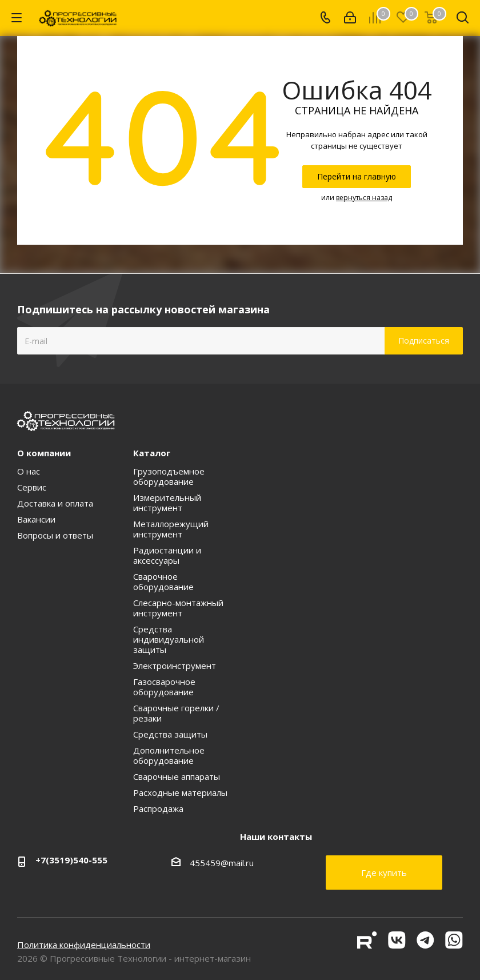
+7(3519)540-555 (71, 860)
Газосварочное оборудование (164, 687)
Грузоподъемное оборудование (169, 476)
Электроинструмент (175, 666)
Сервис (32, 487)
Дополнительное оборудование (169, 755)
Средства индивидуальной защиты (169, 639)
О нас (29, 471)
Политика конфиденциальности (84, 945)
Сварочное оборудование (163, 581)
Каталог (152, 453)
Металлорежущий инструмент (171, 529)
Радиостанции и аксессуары (167, 555)
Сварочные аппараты (177, 776)
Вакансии (36, 519)
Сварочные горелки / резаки (176, 713)
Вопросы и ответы (55, 535)
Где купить (384, 873)
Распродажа (158, 808)
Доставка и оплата (55, 503)
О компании (44, 453)
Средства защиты (170, 734)
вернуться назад (364, 198)
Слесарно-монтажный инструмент (178, 608)
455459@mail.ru (222, 863)
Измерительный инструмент (167, 503)
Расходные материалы (180, 792)
